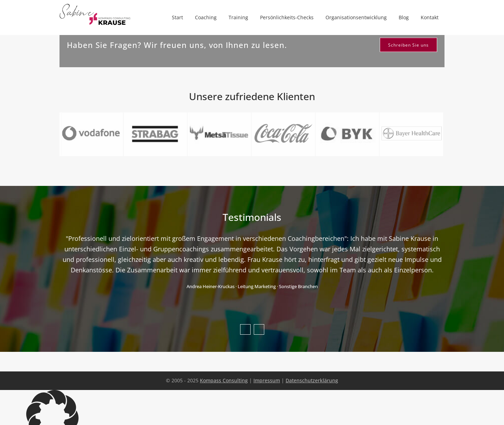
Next (259, 329)
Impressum (267, 380)
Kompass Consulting (224, 380)
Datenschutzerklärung (312, 380)
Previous (245, 329)
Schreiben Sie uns (408, 45)
